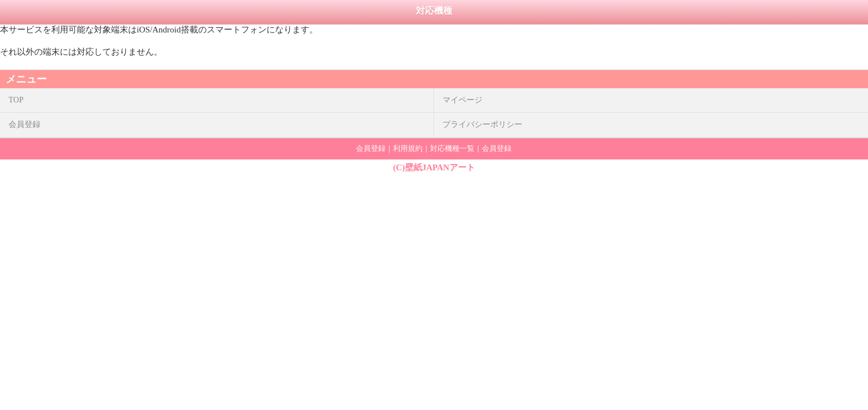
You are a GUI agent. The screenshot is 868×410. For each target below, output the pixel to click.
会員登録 (24, 124)
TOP (16, 100)
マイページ (462, 100)
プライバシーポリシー (482, 124)
